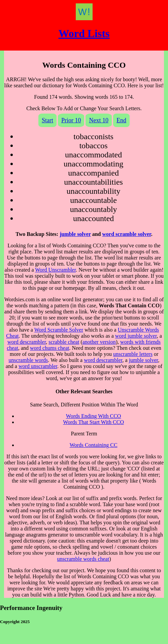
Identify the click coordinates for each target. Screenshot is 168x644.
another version (99, 342)
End (121, 120)
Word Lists (84, 33)
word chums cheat (49, 348)
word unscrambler (38, 366)
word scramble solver (127, 234)
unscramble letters (133, 354)
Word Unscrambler (55, 270)
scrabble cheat (64, 342)
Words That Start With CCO (93, 422)
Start (47, 120)
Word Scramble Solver (59, 330)
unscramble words (28, 360)
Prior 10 (71, 120)
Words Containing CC (94, 445)
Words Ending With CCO (94, 416)
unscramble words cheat (83, 559)
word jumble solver (136, 336)
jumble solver (75, 234)
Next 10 (99, 120)
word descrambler (27, 342)
